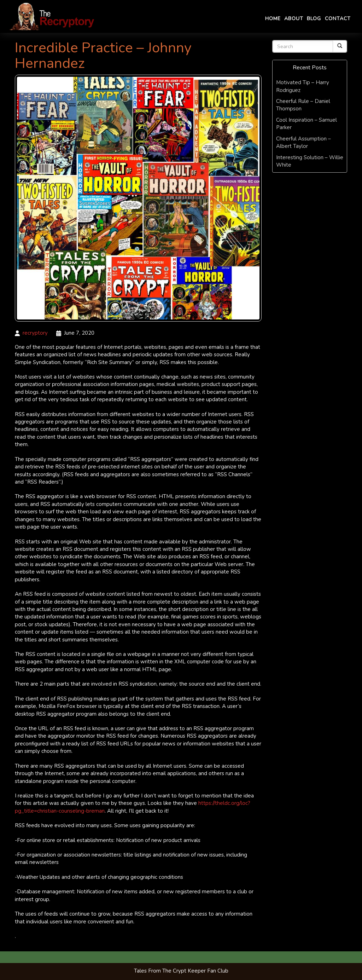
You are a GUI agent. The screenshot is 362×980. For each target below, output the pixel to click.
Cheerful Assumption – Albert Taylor (303, 142)
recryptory (35, 333)
